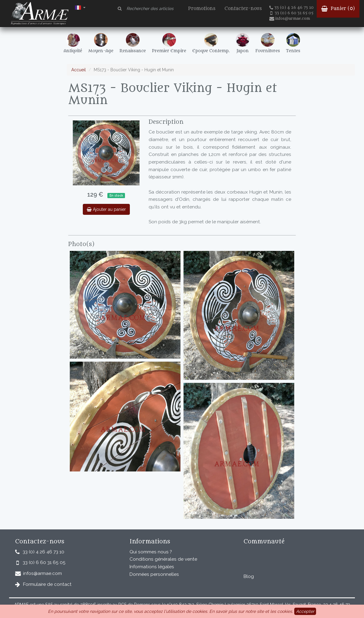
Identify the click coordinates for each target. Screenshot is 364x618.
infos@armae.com (290, 19)
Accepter (305, 611)
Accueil (79, 70)
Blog (249, 576)
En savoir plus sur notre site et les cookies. (251, 611)
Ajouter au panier (106, 209)
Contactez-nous (243, 9)
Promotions (202, 9)
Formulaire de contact (47, 584)
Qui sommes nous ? (151, 552)
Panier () (338, 9)
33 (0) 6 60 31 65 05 (292, 13)
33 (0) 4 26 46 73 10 (292, 8)
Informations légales (152, 567)
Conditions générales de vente (163, 559)
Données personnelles (154, 574)
